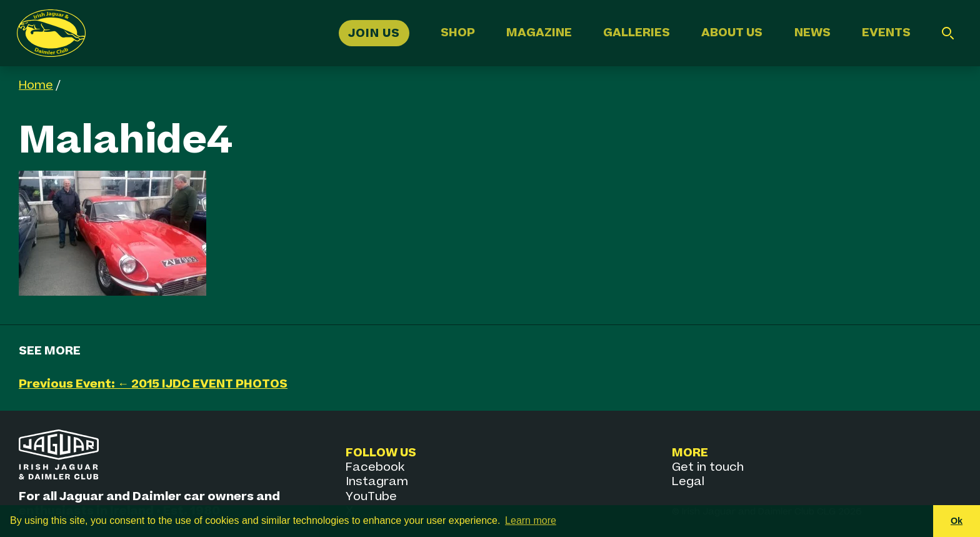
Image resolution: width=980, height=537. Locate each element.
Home (36, 85)
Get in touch (708, 467)
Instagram (377, 482)
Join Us (374, 33)
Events (886, 33)
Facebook (375, 467)
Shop (458, 33)
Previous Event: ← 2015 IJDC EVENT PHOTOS (153, 384)
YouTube (371, 497)
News (812, 33)
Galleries (637, 33)
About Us (732, 33)
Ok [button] (957, 521)
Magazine (539, 33)
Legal (688, 482)
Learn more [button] (531, 520)
